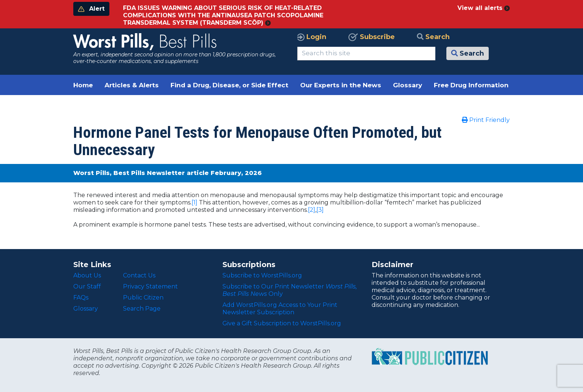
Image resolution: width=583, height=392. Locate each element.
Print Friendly (486, 120)
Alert (91, 9)
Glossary (408, 85)
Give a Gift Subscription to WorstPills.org (282, 323)
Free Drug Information (471, 85)
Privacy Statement (150, 286)
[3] (320, 210)
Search (433, 37)
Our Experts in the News (341, 85)
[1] (194, 202)
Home (83, 85)
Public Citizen (143, 297)
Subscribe (372, 37)
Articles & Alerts (132, 85)
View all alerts (484, 8)
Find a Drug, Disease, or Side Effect (229, 85)
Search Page (142, 309)
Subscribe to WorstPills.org (262, 275)
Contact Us (139, 275)
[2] (312, 210)
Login (312, 37)
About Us (87, 275)
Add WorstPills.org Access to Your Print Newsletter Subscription (280, 309)
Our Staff (87, 286)
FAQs (81, 297)
